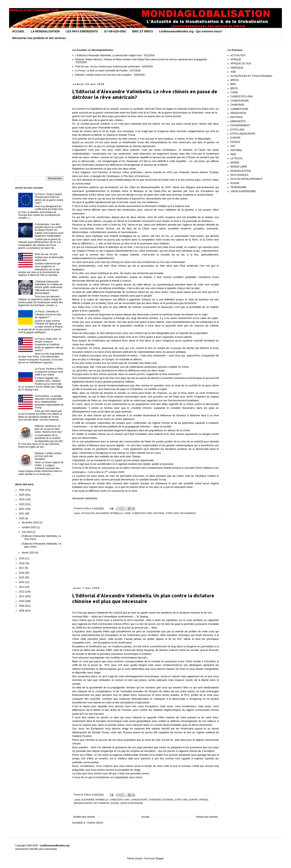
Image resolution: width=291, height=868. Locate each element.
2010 (22, 601)
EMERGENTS (238, 121)
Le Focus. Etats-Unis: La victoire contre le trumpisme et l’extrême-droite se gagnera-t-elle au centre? (49, 345)
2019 (22, 559)
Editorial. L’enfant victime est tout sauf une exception (103, 75)
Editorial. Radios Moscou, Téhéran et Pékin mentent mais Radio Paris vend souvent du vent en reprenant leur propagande (141, 59)
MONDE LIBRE (239, 167)
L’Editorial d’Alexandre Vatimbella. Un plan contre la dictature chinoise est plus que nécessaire (143, 598)
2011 (22, 596)
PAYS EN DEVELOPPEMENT (247, 179)
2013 (22, 587)
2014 (22, 582)
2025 (22, 495)
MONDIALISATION (83, 803)
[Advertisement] (145, 554)
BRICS (234, 88)
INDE (233, 154)
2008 (22, 611)
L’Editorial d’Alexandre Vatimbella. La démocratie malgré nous (108, 55)
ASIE (233, 72)
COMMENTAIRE (239, 109)
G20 (233, 146)
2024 (22, 499)
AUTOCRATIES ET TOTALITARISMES (251, 76)
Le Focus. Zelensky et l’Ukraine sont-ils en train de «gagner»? (48, 314)
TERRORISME (238, 187)
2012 (22, 592)
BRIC (233, 84)
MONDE (235, 163)
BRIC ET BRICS (143, 31)
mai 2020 (27, 532)
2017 (22, 568)
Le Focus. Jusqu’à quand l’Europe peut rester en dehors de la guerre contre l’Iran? (49, 199)
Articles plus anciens (207, 817)
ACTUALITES (88, 513)
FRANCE (204, 800)
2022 (22, 509)
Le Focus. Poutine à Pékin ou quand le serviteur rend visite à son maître (49, 372)
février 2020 (29, 553)
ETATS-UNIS (172, 513)
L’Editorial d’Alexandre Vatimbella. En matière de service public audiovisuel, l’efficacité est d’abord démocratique (49, 287)
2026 (22, 490)
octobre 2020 (29, 527)
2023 (22, 504)
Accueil (145, 817)
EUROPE (194, 800)
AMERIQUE (237, 68)
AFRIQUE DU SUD (241, 64)
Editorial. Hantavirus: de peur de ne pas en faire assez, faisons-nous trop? (49, 429)
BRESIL (235, 80)
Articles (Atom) (95, 823)
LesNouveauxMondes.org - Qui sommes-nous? (191, 31)
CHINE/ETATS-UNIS (142, 513)
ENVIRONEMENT (240, 125)
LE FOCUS (236, 158)
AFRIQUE (236, 59)
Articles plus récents (84, 817)
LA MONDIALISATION (45, 31)
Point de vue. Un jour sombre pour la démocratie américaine (108, 67)
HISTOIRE (236, 150)
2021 (22, 514)
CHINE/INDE (155, 800)
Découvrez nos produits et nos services (39, 38)
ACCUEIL (18, 31)
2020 (22, 518)
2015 (22, 578)
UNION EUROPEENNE (131, 803)
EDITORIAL (159, 513)
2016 (22, 573)
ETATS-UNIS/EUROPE (243, 134)
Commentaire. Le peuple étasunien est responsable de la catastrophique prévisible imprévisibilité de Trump (49, 402)
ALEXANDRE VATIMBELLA (109, 513)
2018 (22, 563)
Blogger (160, 858)
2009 (22, 606)
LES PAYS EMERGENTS (82, 31)
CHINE (128, 513)
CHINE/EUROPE (139, 800)
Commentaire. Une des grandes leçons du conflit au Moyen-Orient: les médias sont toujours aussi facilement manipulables (49, 230)
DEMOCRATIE (238, 113)
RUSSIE (115, 803)
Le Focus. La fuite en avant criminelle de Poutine (101, 71)
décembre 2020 (31, 522)
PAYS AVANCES (188, 513)
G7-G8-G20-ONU (115, 31)
